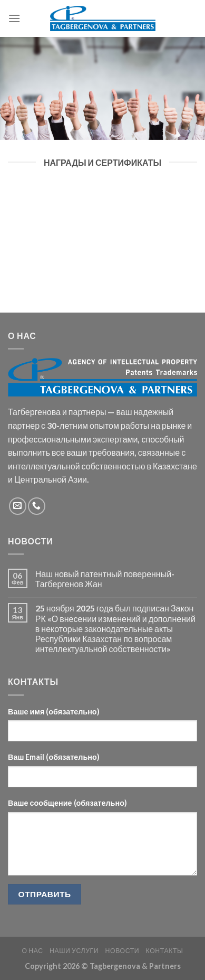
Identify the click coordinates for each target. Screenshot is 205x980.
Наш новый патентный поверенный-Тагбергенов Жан (105, 579)
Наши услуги (74, 951)
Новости (123, 951)
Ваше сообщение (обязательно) (67, 803)
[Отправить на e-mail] (18, 506)
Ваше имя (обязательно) (54, 712)
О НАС (32, 951)
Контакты (165, 951)
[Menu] (14, 18)
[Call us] (37, 506)
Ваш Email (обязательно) (54, 757)
